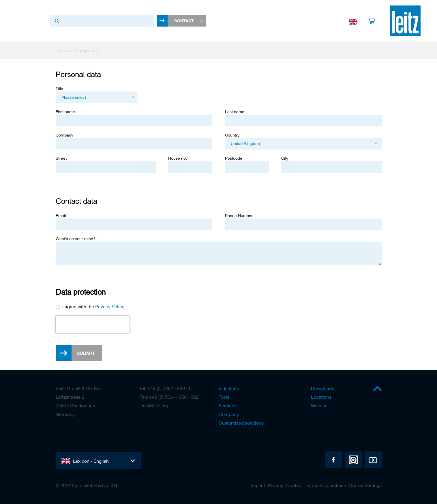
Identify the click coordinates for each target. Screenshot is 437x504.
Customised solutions (241, 423)
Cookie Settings (365, 485)
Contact (295, 485)
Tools (224, 397)
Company (229, 414)
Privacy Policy (110, 307)
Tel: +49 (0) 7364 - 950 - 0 (165, 388)
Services (228, 406)
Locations (321, 397)
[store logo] (405, 21)
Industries (229, 388)
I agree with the (94, 307)
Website (319, 406)
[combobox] (102, 21)
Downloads (322, 388)
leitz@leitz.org (154, 406)
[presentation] (93, 325)
